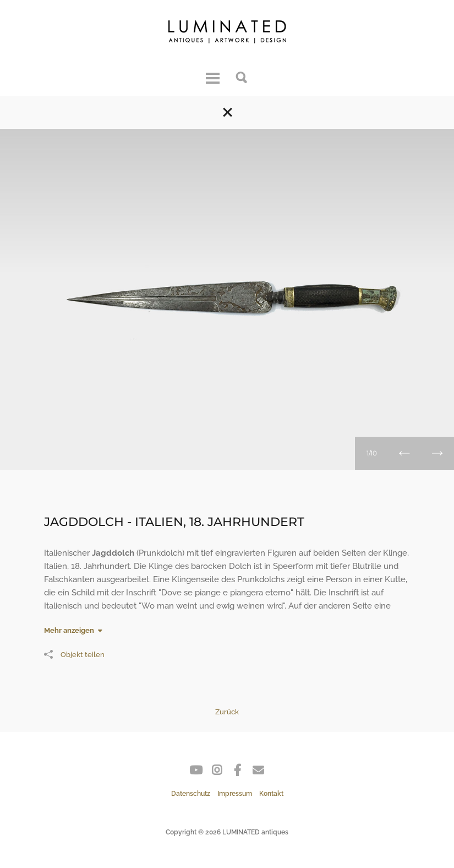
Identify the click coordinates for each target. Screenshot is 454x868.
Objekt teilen (74, 654)
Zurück (404, 453)
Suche (242, 77)
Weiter (437, 453)
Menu (212, 77)
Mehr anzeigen (69, 630)
